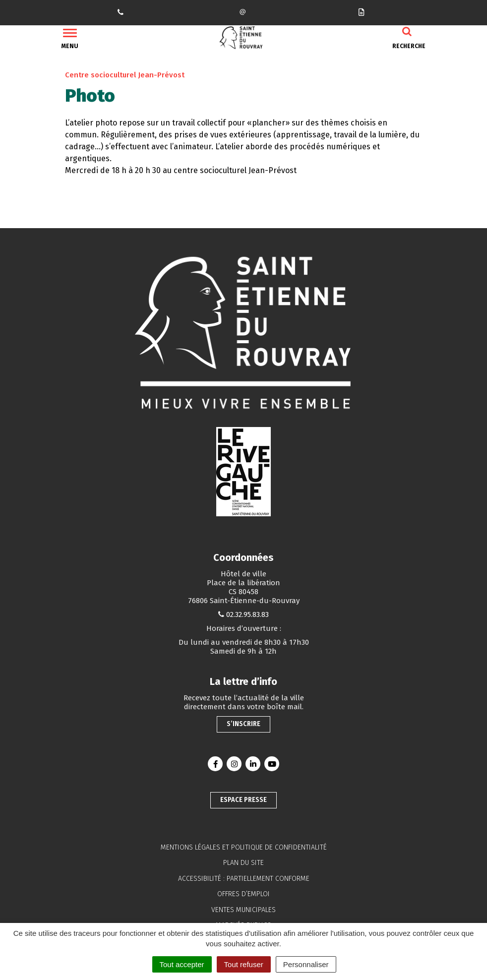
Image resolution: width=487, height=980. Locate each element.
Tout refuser (244, 964)
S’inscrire (243, 724)
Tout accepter (182, 964)
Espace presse (243, 800)
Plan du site (243, 863)
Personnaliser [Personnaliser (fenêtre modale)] (306, 964)
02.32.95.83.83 (247, 614)
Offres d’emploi (243, 894)
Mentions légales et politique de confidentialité (244, 847)
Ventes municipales (243, 910)
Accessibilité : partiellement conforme (244, 879)
